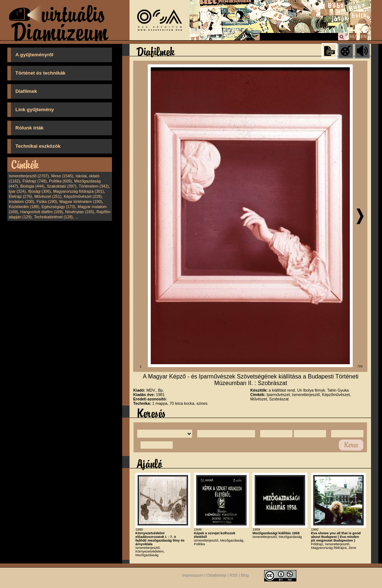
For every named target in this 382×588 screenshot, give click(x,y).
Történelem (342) (94, 186)
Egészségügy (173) (59, 207)
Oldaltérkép (216, 576)
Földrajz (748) (34, 181)
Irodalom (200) (21, 201)
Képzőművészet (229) (83, 196)
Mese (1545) (62, 176)
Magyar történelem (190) (81, 201)
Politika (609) (60, 181)
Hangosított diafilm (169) (42, 212)
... (77, 217)
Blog (245, 576)
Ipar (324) (17, 191)
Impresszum (193, 576)
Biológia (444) (33, 186)
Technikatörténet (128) (53, 217)
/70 (360, 366)
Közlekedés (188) (24, 207)
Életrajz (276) (20, 196)
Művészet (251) (48, 196)
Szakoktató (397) (62, 186)
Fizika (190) (47, 201)
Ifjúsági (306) (40, 191)
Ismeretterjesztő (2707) (29, 176)
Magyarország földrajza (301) (78, 191)
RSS (234, 576)
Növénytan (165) (80, 212)
